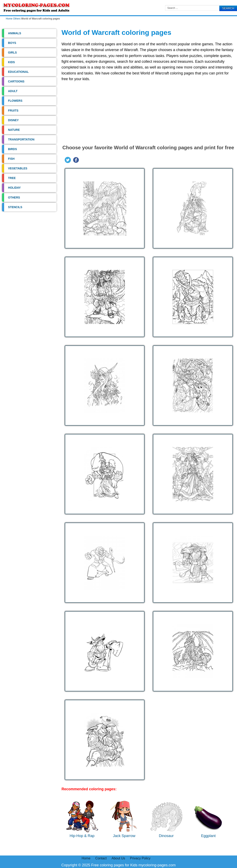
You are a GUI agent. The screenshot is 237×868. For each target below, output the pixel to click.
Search (228, 8)
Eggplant (208, 819)
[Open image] (105, 208)
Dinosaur (166, 819)
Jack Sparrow (124, 819)
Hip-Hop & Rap (82, 819)
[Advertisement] (148, 112)
